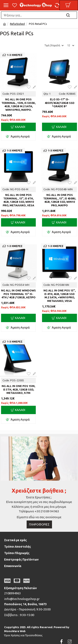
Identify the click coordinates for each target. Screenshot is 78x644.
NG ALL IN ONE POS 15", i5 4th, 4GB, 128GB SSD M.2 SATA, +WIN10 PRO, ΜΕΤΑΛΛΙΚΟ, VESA (59, 296)
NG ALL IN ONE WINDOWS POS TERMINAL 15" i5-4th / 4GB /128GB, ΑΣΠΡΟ (18, 294)
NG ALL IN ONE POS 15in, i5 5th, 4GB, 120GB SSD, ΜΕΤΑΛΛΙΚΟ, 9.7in (18, 389)
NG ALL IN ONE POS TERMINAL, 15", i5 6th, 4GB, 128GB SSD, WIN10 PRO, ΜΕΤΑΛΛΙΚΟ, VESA (18, 200)
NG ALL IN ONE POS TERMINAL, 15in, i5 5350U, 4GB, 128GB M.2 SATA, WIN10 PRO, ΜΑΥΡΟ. (19, 105)
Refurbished (17, 24)
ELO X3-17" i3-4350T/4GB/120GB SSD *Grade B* (60, 103)
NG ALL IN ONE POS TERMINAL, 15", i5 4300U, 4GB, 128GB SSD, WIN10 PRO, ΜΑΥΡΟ (60, 200)
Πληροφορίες (39, 524)
